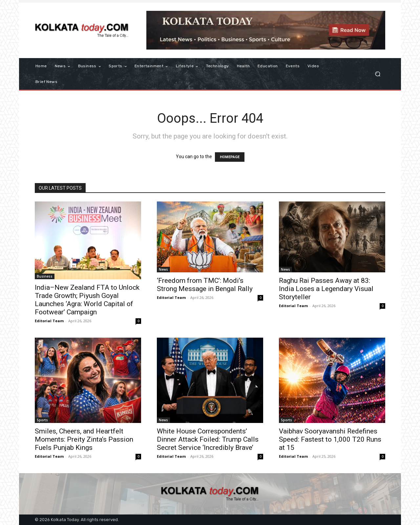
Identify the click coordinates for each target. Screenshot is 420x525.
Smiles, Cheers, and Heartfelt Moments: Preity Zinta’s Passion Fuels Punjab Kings (84, 439)
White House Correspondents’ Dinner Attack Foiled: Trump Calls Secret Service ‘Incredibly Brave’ (208, 439)
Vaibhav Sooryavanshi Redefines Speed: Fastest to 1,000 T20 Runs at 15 (330, 439)
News (163, 269)
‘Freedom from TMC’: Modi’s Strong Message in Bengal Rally (205, 285)
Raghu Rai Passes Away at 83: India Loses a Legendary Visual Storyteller (326, 289)
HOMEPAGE (230, 157)
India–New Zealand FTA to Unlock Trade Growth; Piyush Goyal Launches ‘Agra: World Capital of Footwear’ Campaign (87, 300)
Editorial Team (49, 321)
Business (45, 276)
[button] (378, 74)
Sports (42, 420)
